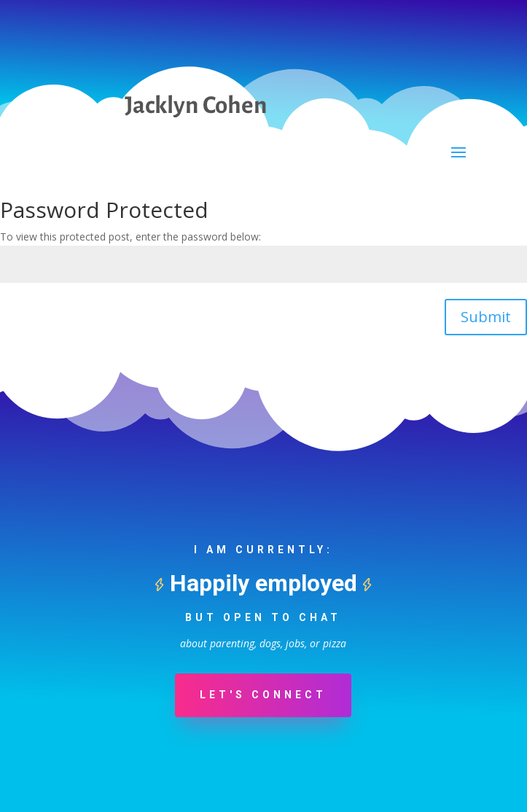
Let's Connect (263, 695)
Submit (486, 317)
